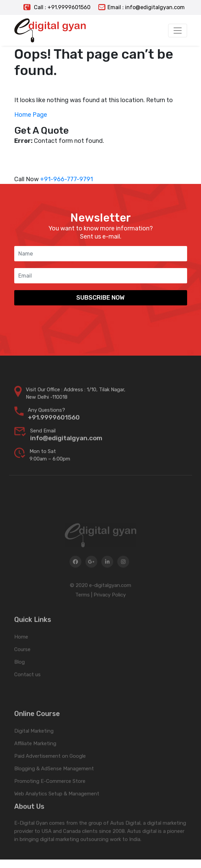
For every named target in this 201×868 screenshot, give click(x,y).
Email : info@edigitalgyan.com (142, 7)
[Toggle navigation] (178, 31)
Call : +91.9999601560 (57, 7)
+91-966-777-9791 (66, 179)
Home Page (31, 115)
